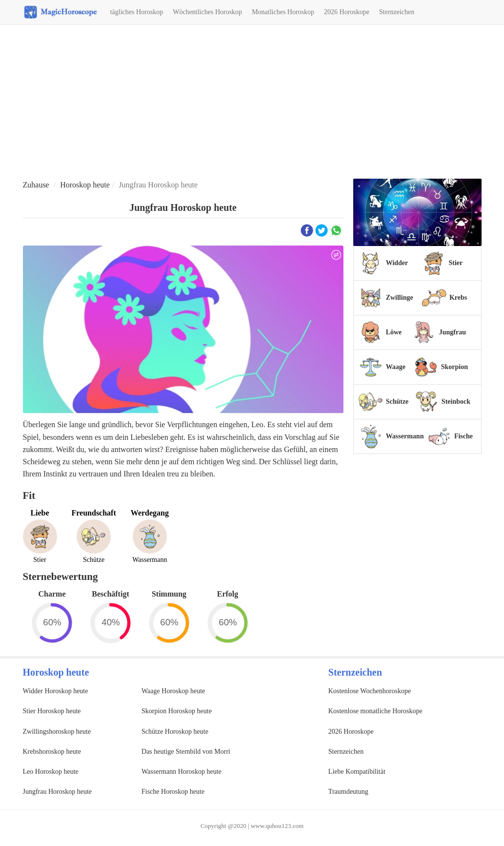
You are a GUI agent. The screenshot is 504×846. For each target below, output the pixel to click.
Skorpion (454, 367)
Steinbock (456, 402)
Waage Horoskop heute (173, 691)
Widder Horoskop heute (56, 691)
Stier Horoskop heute (52, 711)
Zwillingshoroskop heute (57, 732)
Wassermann (405, 436)
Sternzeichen (397, 12)
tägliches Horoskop (137, 12)
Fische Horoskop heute (173, 792)
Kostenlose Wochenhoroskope (370, 691)
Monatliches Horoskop (283, 12)
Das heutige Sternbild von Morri (186, 752)
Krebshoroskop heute (52, 752)
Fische (464, 436)
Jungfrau (453, 332)
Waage (396, 367)
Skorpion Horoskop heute (177, 711)
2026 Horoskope (347, 12)
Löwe (394, 332)
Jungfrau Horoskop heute (58, 792)
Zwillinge (400, 298)
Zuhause (36, 185)
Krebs (458, 298)
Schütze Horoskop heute (175, 732)
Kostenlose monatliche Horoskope (375, 711)
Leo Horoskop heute (51, 772)
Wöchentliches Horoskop (207, 12)
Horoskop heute (85, 185)
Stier (456, 263)
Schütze (397, 402)
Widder (397, 263)
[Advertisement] (252, 103)
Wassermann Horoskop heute (181, 772)
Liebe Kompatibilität (357, 772)
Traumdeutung (348, 792)
